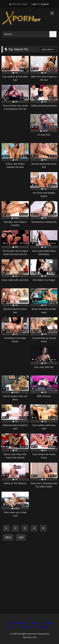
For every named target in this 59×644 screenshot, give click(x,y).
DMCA (35, 623)
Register (45, 4)
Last (21, 537)
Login (34, 4)
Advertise (44, 627)
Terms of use (26, 627)
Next (8, 537)
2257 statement (18, 623)
